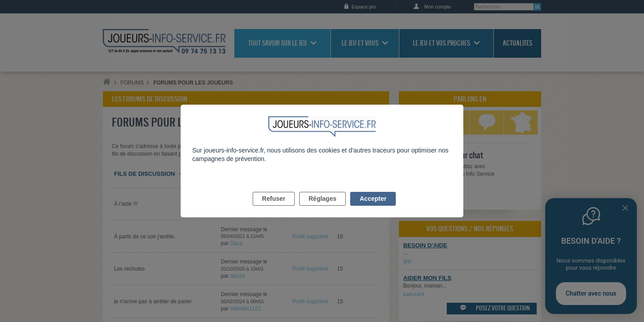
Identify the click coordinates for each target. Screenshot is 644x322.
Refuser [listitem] (274, 209)
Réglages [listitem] (322, 209)
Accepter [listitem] (373, 209)
